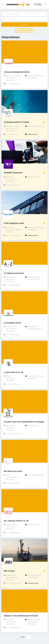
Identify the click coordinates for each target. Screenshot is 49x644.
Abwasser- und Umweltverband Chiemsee (21, 616)
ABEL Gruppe (9, 571)
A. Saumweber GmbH (12, 323)
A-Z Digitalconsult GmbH (14, 273)
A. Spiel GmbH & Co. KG (13, 372)
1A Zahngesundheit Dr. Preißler (16, 122)
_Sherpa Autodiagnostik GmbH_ (17, 72)
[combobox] (24, 14)
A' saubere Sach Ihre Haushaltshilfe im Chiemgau (24, 422)
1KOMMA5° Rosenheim (13, 173)
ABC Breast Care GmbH (13, 471)
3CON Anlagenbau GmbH (14, 223)
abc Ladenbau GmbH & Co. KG (16, 521)
